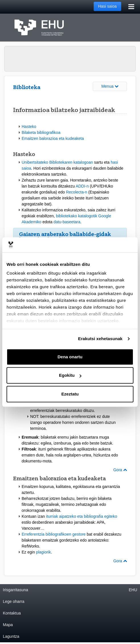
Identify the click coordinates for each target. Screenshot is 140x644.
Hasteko (29, 127)
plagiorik (44, 552)
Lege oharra (14, 601)
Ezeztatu (70, 394)
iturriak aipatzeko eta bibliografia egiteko (82, 516)
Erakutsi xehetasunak (100, 339)
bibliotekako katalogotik (77, 216)
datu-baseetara (67, 222)
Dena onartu (70, 357)
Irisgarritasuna (16, 590)
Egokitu (70, 375)
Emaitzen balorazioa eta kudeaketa (53, 138)
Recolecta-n (77, 192)
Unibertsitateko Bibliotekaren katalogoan (57, 162)
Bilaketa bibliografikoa (41, 132)
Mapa (8, 625)
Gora (120, 470)
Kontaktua (12, 613)
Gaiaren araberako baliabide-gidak (65, 234)
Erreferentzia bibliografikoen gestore (54, 534)
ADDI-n (82, 186)
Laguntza (11, 636)
